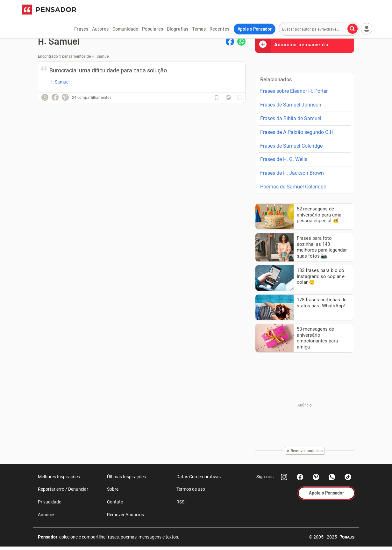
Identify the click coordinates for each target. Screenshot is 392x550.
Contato (115, 502)
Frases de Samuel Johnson (291, 105)
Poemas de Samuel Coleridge (293, 187)
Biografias (178, 29)
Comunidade (125, 29)
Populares (153, 29)
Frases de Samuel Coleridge (291, 146)
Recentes (219, 29)
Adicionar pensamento (292, 44)
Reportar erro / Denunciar (63, 489)
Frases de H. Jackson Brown (292, 173)
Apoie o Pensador (255, 29)
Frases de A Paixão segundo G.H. (297, 132)
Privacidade (50, 502)
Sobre (113, 489)
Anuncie (46, 515)
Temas (199, 29)
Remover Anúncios (125, 515)
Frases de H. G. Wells (284, 159)
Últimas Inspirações (126, 477)
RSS (180, 502)
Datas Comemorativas (199, 477)
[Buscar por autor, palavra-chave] (353, 29)
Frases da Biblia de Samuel (291, 118)
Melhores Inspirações (59, 477)
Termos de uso (191, 489)
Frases (81, 29)
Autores (100, 29)
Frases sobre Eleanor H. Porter (294, 91)
